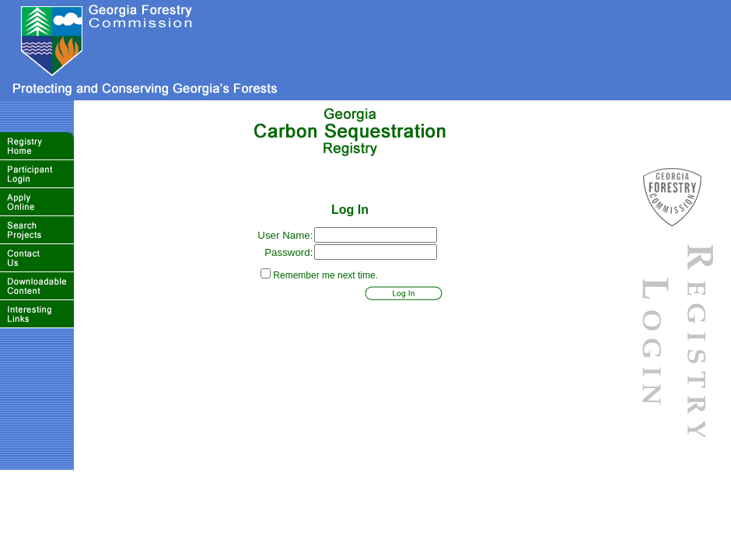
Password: (289, 252)
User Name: (285, 235)
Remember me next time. (325, 275)
